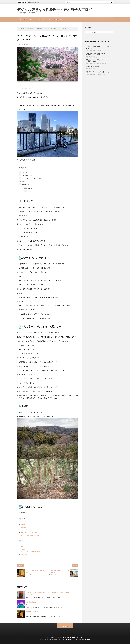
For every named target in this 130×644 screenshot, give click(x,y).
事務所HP (33, 19)
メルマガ (41, 19)
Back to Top (65, 626)
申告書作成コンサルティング (29, 532)
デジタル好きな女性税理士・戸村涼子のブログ (55, 10)
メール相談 (24, 530)
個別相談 (23, 527)
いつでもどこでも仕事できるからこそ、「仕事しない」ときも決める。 (48, 593)
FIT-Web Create (71, 639)
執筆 (49, 19)
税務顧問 (23, 524)
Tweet (24, 88)
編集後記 (23, 181)
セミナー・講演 (58, 19)
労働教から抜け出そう (33, 612)
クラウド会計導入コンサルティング (31, 535)
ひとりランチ (24, 172)
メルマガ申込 (25, 554)
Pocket (29, 88)
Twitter (23, 549)
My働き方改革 (29, 44)
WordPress (87, 639)
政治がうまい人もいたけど (28, 175)
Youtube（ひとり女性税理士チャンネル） (33, 552)
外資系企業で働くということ (35, 602)
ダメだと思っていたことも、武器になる (32, 178)
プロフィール (23, 19)
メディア (28, 191)
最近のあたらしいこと (27, 184)
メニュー (28, 188)
